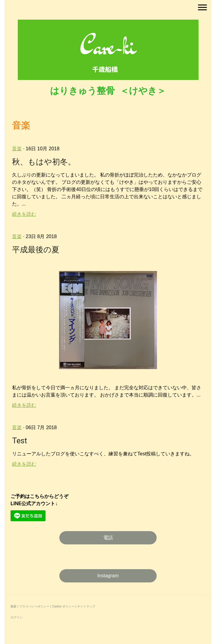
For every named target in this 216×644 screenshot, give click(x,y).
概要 (14, 606)
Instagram (108, 576)
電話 (108, 538)
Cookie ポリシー (63, 606)
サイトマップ (86, 606)
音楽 (17, 149)
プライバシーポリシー (34, 606)
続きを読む (24, 214)
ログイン (17, 617)
